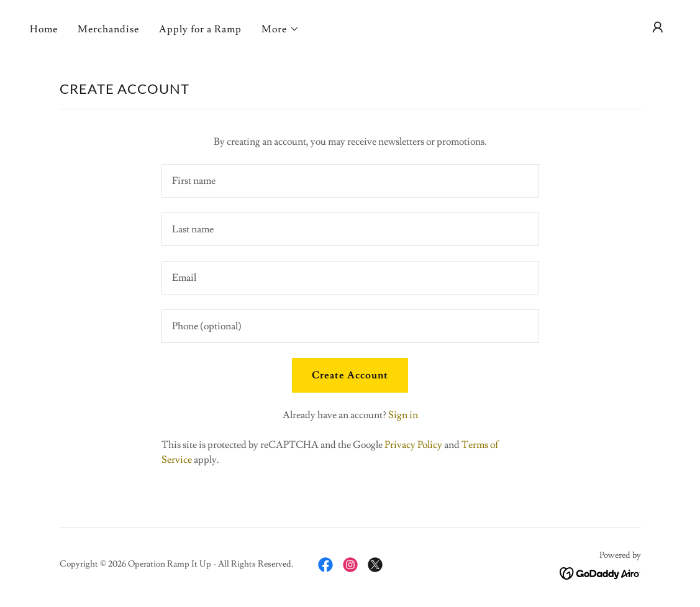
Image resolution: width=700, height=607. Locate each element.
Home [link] (44, 29)
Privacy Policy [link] (413, 445)
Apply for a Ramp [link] (200, 29)
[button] (280, 29)
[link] (325, 565)
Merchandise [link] (108, 29)
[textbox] (350, 181)
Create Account (350, 375)
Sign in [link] (403, 415)
